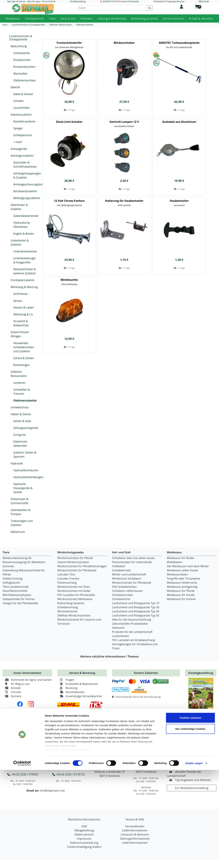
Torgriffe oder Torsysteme (183, 578)
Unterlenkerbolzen (25, 251)
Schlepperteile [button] (35, 19)
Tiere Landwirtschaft (16, 587)
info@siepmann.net (52, 791)
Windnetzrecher (67, 611)
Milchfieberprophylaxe (17, 595)
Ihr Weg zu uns (16, 684)
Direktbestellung (78, 1)
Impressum (52, 848)
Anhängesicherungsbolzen (30, 184)
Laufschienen (121, 636)
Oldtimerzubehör (25, 400)
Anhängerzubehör (22, 156)
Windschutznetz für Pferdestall (77, 570)
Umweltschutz (20, 407)
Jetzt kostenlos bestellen (201, 714)
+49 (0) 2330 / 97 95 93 (68, 774)
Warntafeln (20, 74)
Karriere (12, 696)
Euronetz (8, 566)
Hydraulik (17, 463)
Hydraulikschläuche (26, 470)
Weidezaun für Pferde (181, 591)
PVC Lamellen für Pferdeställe (76, 595)
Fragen (66, 680)
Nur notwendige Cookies (190, 827)
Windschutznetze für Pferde (75, 558)
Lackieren (20, 383)
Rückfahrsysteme (24, 121)
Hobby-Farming (12, 578)
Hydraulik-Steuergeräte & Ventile (23, 488)
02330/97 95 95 (110, 1)
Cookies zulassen (190, 816)
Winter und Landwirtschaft (129, 574)
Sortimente (20, 294)
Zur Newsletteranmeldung (192, 788)
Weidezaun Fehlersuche (182, 583)
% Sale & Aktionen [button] (201, 19)
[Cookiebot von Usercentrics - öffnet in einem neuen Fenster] (22, 861)
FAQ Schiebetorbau (124, 587)
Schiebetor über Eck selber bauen (133, 558)
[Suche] (112, 8)
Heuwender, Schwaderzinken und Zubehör (24, 347)
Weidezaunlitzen (177, 574)
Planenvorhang (67, 583)
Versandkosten (71, 692)
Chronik (12, 692)
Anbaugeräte (19, 149)
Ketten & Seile (22, 421)
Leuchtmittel (21, 108)
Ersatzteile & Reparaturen (78, 684)
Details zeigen (194, 861)
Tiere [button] (52, 19)
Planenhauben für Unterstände (132, 562)
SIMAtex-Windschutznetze (74, 615)
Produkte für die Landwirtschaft (132, 632)
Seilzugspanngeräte (26, 428)
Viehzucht (118, 628)
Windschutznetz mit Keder (74, 591)
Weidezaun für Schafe (181, 595)
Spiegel (18, 128)
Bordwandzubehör (25, 191)
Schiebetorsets (121, 570)
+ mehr (18, 142)
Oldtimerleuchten (25, 80)
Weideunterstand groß (17, 558)
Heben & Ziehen (21, 414)
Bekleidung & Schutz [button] (145, 19)
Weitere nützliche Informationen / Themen (109, 656)
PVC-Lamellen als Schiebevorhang (134, 640)
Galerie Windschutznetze (73, 562)
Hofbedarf (119, 566)
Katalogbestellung (201, 673)
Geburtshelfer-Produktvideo (130, 624)
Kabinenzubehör (21, 115)
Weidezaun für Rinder (181, 558)
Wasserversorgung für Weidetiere (24, 562)
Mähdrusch (18, 532)
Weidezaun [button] (13, 19)
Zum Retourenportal (198, 730)
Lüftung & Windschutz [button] (112, 19)
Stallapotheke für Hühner (19, 599)
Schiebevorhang (67, 607)
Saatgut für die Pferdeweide (20, 603)
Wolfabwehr (175, 562)
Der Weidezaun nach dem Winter (188, 566)
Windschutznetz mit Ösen (74, 587)
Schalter (18, 101)
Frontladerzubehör (23, 280)
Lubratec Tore (66, 574)
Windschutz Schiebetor (127, 578)
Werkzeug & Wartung (24, 287)
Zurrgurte (20, 435)
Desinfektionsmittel (15, 591)
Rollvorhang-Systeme (71, 603)
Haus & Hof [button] (68, 19)
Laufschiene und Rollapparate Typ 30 (136, 607)
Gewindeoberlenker (26, 216)
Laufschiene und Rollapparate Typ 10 (136, 603)
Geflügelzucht (11, 583)
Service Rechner (139, 740)
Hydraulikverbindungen (28, 477)
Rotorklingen (21, 365)
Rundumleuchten (24, 67)
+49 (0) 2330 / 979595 (23, 774)
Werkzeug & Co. (23, 314)
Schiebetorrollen (123, 595)
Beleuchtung (19, 46)
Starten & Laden (24, 307)
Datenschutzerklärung (77, 848)
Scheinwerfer (22, 53)
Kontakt (12, 688)
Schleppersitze (23, 135)
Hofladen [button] (86, 19)
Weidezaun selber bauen (183, 570)
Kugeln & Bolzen (24, 234)
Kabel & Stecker (23, 94)
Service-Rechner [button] (174, 19)
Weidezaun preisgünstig (182, 587)
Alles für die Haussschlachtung (131, 620)
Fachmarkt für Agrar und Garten (27, 680)
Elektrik (15, 87)
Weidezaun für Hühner (181, 599)
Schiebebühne (121, 599)
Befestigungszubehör (27, 198)
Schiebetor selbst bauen (127, 591)
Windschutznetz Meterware (75, 599)
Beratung (67, 688)
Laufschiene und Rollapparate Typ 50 (136, 615)
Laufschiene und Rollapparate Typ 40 (136, 611)
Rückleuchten (22, 60)
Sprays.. (18, 301)
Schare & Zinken (24, 358)
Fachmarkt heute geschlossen (169, 1)
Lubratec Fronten (68, 578)
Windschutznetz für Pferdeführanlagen (82, 566)
